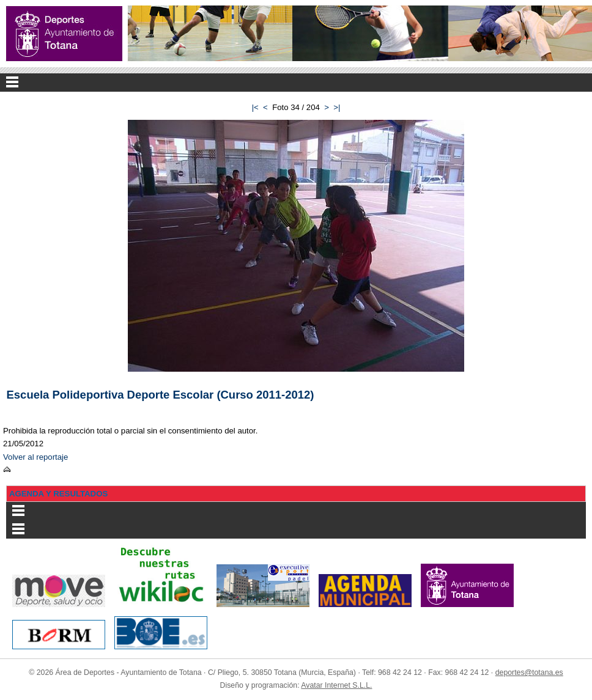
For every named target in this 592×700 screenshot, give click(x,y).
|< (255, 107)
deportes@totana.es (529, 672)
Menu (296, 83)
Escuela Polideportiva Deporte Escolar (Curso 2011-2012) (161, 395)
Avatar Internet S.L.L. (336, 685)
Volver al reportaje (35, 457)
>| (337, 107)
